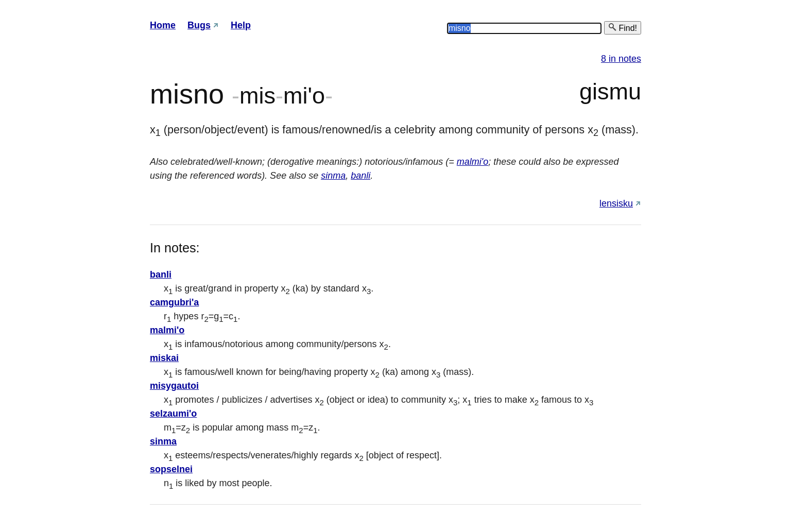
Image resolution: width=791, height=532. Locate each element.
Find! (623, 28)
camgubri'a (174, 302)
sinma (333, 176)
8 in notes (621, 59)
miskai (164, 358)
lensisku (616, 203)
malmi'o (472, 162)
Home (163, 25)
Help (241, 25)
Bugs (199, 25)
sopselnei (171, 469)
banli (360, 176)
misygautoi (174, 386)
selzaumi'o (173, 414)
